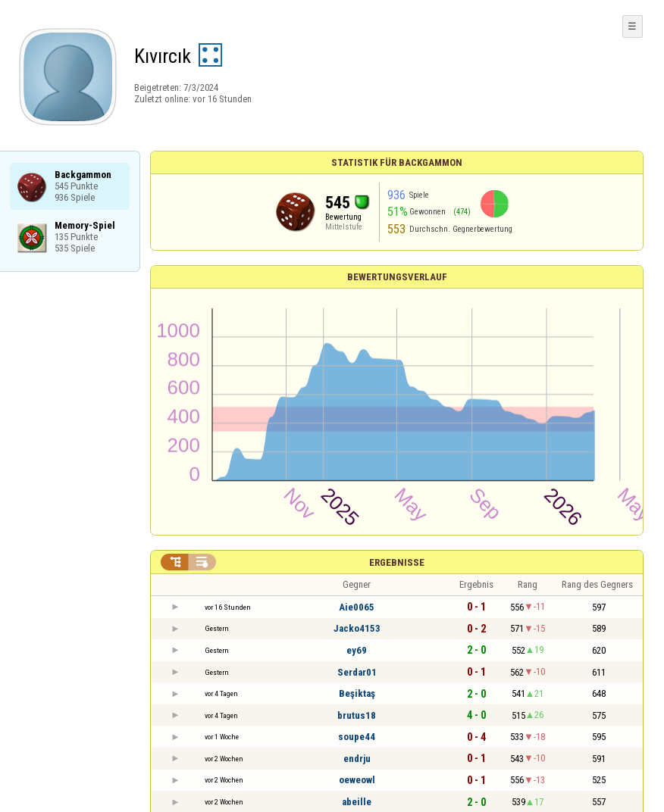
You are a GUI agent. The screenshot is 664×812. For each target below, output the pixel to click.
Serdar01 (357, 672)
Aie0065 (357, 607)
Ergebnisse (397, 562)
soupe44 (357, 737)
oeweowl (357, 780)
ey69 (357, 650)
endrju (357, 759)
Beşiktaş (357, 693)
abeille (357, 802)
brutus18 (357, 715)
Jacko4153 (357, 628)
